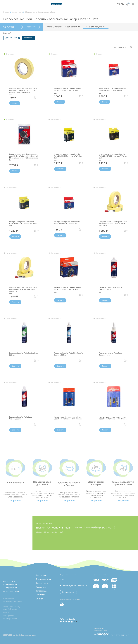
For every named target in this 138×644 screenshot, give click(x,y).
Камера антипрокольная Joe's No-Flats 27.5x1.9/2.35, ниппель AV (68, 89)
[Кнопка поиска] (123, 4)
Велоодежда (41, 591)
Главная (6, 12)
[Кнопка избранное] (128, 4)
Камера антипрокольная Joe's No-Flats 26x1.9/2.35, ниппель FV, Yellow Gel (23, 224)
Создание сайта (99, 628)
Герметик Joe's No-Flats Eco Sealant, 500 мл (24, 354)
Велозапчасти (17, 12)
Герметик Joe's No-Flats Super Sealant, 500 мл (21, 418)
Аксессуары (41, 587)
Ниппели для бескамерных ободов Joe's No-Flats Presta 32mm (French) (68, 418)
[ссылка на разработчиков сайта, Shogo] (114, 633)
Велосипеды (41, 575)
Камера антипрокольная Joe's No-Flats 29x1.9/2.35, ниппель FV (68, 223)
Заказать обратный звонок (12, 601)
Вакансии (6, 612)
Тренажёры (41, 595)
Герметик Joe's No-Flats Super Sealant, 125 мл (111, 354)
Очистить (29, 38)
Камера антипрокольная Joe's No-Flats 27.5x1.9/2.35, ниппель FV (68, 288)
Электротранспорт (44, 579)
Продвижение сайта (100, 630)
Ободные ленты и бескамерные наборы (40, 12)
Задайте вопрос (8, 598)
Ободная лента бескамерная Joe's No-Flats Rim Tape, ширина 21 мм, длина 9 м (23, 289)
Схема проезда (8, 616)
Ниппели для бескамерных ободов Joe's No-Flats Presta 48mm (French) (113, 418)
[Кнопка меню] (5, 4)
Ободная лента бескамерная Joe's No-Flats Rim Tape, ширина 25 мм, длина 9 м (113, 224)
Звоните (60, 169)
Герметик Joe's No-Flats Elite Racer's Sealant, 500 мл (68, 354)
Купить (15, 103)
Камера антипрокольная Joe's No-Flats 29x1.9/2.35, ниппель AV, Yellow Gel (68, 156)
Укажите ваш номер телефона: (88, 528)
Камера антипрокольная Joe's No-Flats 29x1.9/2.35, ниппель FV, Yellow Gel (113, 156)
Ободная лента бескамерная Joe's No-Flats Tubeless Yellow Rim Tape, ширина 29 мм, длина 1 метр (23, 90)
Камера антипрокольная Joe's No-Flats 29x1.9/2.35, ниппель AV (112, 89)
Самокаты (40, 599)
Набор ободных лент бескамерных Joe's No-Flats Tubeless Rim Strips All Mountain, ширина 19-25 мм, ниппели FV (24, 157)
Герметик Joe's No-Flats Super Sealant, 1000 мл (111, 288)
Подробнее (15, 500)
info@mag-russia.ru (10, 619)
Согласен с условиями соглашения (74, 586)
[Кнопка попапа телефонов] (119, 4)
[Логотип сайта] (69, 4)
